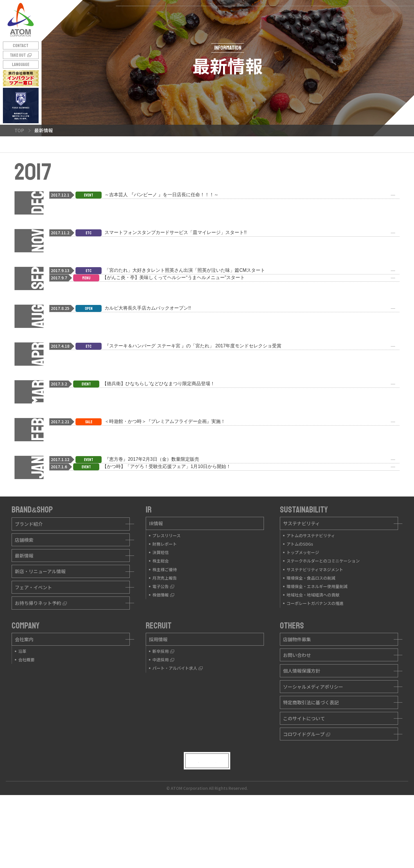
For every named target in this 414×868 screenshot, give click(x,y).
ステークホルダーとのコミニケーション (323, 622)
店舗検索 (24, 601)
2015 (180, 168)
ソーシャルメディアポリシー (313, 748)
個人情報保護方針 (302, 732)
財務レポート (165, 605)
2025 (104, 151)
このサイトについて (304, 779)
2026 (66, 151)
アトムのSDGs (300, 605)
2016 (142, 168)
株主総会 (161, 622)
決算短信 (161, 613)
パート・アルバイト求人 (178, 729)
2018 (66, 168)
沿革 (22, 712)
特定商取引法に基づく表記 (311, 763)
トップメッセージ (303, 613)
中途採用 (163, 721)
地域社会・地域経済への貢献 (313, 656)
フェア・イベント (33, 648)
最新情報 (24, 617)
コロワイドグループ (307, 795)
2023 (180, 151)
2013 (255, 168)
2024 (142, 151)
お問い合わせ (297, 716)
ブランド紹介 (29, 585)
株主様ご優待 (165, 631)
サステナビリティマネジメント (315, 631)
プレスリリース (166, 596)
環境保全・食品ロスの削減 (311, 639)
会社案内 (24, 700)
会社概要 (26, 721)
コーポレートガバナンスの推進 (315, 664)
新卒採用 (163, 712)
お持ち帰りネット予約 (41, 664)
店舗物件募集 (297, 700)
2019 (331, 151)
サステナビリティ (301, 584)
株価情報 (163, 656)
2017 (104, 168)
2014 (217, 168)
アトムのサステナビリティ (311, 596)
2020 (293, 151)
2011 (331, 168)
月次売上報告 (165, 639)
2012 (293, 168)
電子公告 (163, 647)
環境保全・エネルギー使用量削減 (317, 647)
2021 (255, 151)
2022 (217, 151)
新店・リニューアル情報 (40, 632)
